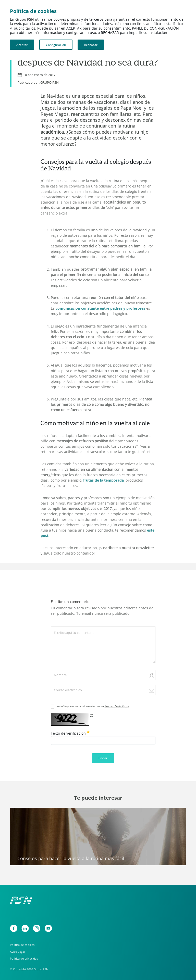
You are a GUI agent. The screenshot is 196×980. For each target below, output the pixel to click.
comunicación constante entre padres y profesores (100, 308)
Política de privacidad (24, 958)
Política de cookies (22, 945)
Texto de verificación (70, 733)
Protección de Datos (117, 706)
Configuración (56, 45)
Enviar (103, 758)
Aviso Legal (17, 952)
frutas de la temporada (103, 480)
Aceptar (22, 45)
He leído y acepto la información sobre (93, 706)
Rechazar (91, 45)
